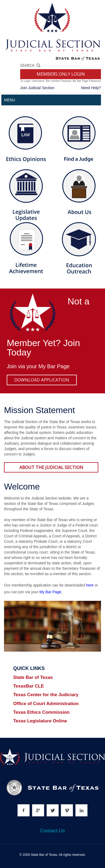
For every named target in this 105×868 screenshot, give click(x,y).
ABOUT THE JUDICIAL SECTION (51, 467)
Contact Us (52, 831)
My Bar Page (54, 366)
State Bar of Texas (33, 677)
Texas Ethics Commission (41, 712)
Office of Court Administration (46, 704)
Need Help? (91, 88)
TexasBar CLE (29, 686)
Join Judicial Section (37, 88)
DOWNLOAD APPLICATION (42, 380)
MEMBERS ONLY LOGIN (61, 74)
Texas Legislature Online (40, 721)
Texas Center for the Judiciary (46, 695)
